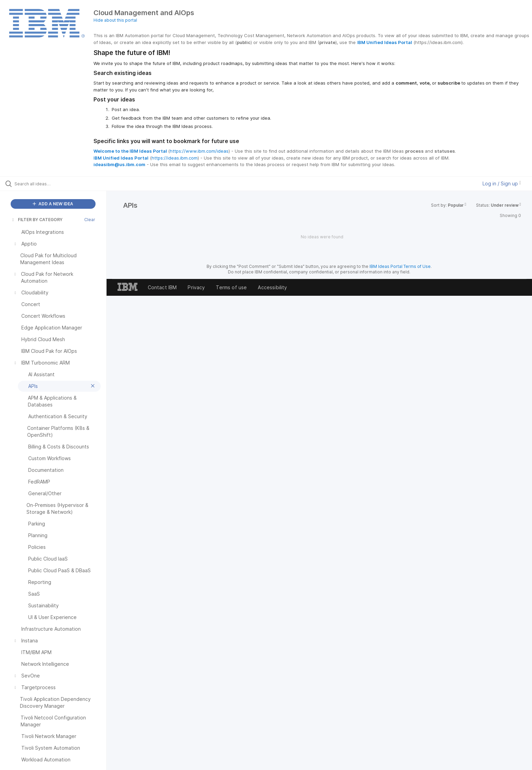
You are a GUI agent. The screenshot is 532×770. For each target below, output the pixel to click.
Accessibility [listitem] (272, 287)
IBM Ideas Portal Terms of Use (400, 266)
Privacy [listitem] (196, 287)
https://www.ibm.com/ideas (199, 151)
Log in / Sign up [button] (502, 183)
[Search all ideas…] (62, 184)
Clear (90, 220)
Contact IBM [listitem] (162, 287)
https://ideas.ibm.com (175, 158)
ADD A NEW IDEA (53, 204)
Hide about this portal (115, 20)
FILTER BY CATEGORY (37, 220)
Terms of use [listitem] (231, 287)
